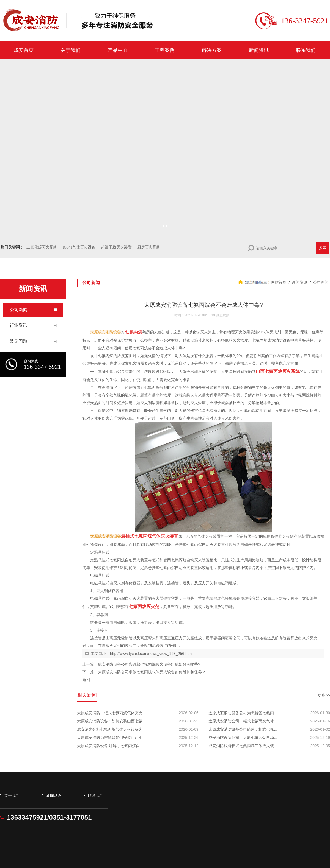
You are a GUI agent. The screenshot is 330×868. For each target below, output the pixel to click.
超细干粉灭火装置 (116, 247)
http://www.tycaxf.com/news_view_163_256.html (151, 654)
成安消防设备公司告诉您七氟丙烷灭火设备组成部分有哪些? (149, 664)
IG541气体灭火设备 (79, 247)
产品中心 (118, 50)
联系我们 (306, 50)
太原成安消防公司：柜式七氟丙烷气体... (243, 721)
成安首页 (24, 50)
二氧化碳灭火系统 (42, 247)
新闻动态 (54, 796)
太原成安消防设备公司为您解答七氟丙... (243, 713)
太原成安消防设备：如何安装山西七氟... (111, 721)
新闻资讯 (259, 50)
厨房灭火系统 (149, 247)
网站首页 (279, 282)
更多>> (324, 695)
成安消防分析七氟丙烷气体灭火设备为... (111, 729)
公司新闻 (320, 282)
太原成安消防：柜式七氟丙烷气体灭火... (111, 713)
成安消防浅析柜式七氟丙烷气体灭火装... (243, 746)
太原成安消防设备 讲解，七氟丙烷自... (110, 746)
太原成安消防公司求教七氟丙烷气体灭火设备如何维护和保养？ (152, 672)
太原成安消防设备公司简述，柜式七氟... (243, 729)
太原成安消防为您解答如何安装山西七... (111, 738)
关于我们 (71, 50)
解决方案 (212, 50)
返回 (86, 680)
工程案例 (165, 50)
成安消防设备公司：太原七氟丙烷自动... (243, 738)
